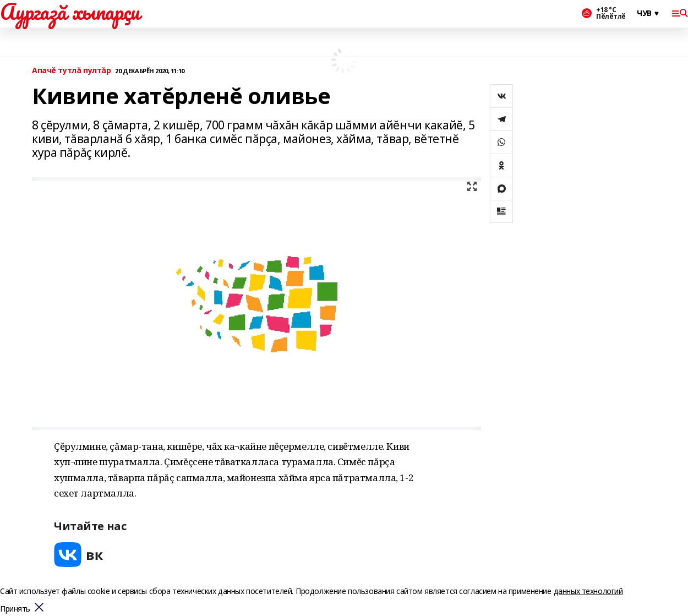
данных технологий (588, 591)
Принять (15, 609)
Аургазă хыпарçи (70, 12)
